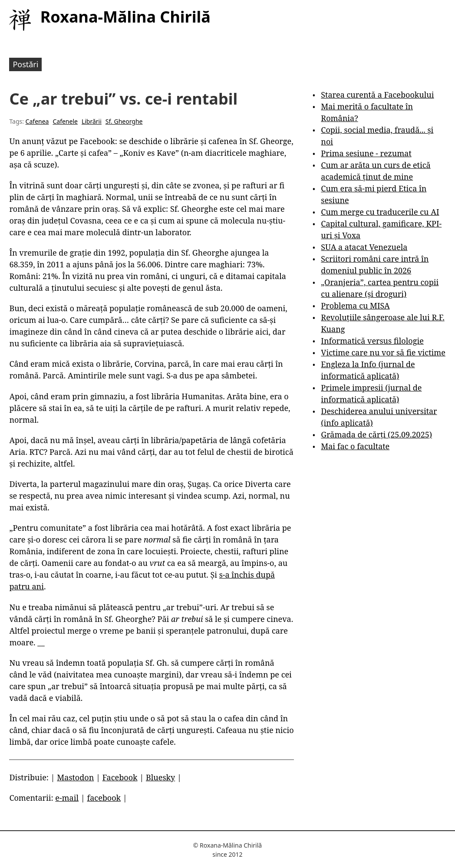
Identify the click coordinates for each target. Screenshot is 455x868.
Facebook (120, 777)
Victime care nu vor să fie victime (383, 352)
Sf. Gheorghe (124, 121)
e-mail (67, 798)
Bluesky (160, 777)
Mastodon (75, 777)
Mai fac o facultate (355, 446)
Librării (92, 121)
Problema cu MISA (355, 306)
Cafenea (37, 121)
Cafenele (65, 121)
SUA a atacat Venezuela (364, 247)
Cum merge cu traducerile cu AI (380, 212)
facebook (104, 798)
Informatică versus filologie (372, 341)
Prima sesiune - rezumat (366, 153)
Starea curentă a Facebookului (377, 95)
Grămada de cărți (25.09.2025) (376, 434)
